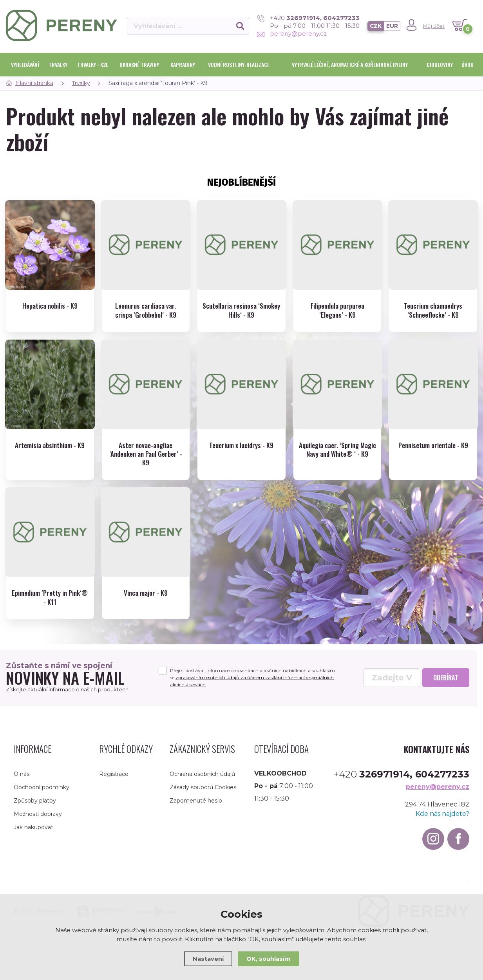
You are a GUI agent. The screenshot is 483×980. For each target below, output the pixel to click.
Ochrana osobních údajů (202, 777)
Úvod (468, 64)
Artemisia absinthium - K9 (50, 446)
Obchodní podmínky (42, 791)
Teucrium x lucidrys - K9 (241, 446)
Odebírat (446, 681)
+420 (402, 778)
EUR (392, 26)
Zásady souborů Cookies (203, 791)
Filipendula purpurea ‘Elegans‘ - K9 (337, 310)
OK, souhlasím (269, 959)
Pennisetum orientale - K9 (433, 446)
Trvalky (58, 64)
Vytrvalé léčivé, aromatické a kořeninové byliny (350, 64)
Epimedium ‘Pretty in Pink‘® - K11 (50, 600)
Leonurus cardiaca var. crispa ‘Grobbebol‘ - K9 (146, 310)
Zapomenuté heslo (196, 804)
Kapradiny (183, 64)
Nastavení (208, 959)
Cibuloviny (440, 64)
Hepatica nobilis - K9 (50, 306)
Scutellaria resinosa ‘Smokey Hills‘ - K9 (241, 310)
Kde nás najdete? (442, 817)
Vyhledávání (25, 64)
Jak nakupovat (33, 831)
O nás (22, 777)
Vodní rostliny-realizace (239, 64)
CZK (375, 26)
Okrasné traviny (139, 64)
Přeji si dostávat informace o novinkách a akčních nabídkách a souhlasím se (254, 681)
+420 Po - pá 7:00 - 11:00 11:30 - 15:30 (308, 22)
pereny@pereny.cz (291, 33)
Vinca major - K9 (146, 595)
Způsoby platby (35, 804)
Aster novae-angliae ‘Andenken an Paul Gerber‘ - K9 (146, 455)
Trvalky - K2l (93, 64)
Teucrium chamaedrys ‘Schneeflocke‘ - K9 (433, 310)
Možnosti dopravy (38, 817)
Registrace (114, 777)
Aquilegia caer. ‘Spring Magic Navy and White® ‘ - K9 (337, 455)
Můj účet (434, 26)
